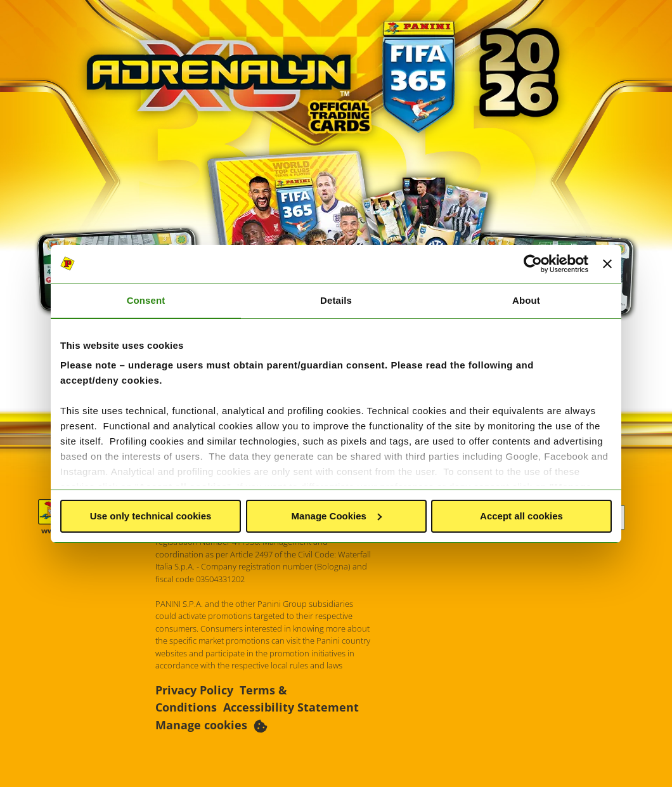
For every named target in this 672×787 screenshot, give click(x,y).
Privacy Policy (194, 690)
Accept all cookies (521, 516)
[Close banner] (607, 264)
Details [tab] (336, 300)
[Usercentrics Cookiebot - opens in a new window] (533, 264)
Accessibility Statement (291, 707)
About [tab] (526, 300)
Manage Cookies (337, 516)
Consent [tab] (146, 300)
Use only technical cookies (151, 516)
